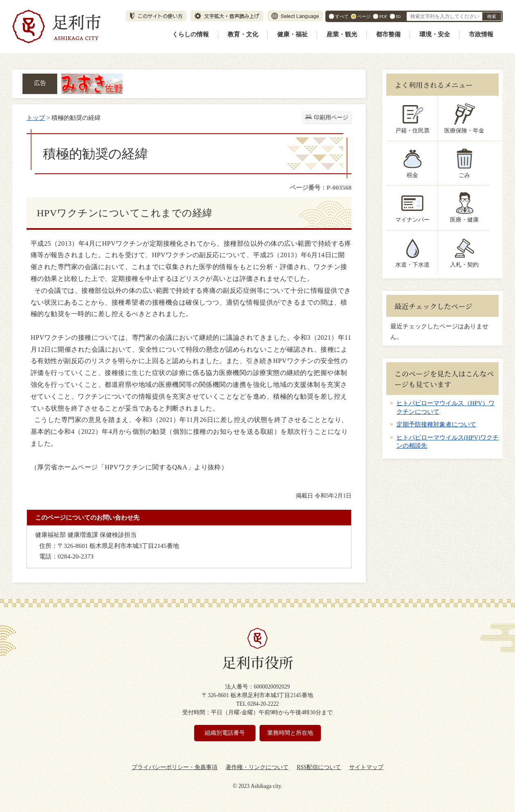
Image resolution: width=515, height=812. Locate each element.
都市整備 (388, 34)
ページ (364, 16)
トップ (36, 118)
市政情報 (481, 34)
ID (398, 16)
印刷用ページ (331, 118)
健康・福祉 (292, 34)
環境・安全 (435, 34)
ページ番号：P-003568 (321, 187)
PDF (383, 16)
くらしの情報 (190, 34)
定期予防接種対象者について (436, 424)
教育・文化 (243, 34)
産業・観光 (342, 34)
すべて (342, 16)
